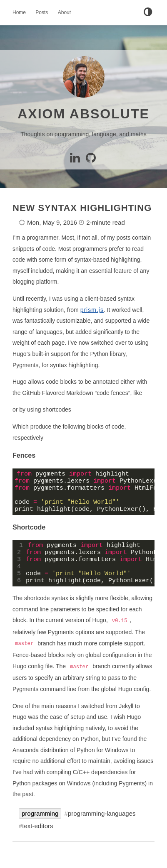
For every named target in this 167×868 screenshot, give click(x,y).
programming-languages (102, 827)
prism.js (92, 310)
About (64, 12)
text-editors (37, 840)
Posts (42, 12)
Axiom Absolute (83, 114)
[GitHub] (91, 160)
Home (19, 12)
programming (40, 827)
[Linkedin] (76, 160)
